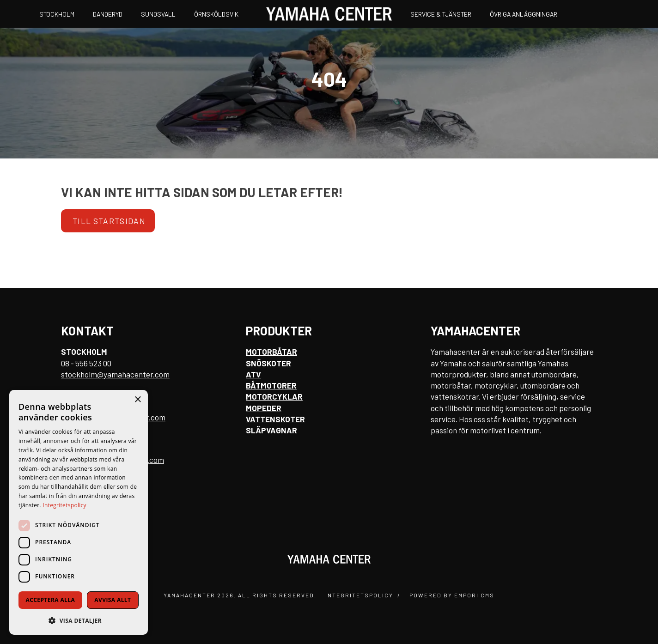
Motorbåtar (271, 352)
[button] (79, 620)
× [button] (137, 400)
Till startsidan (109, 221)
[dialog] (79, 512)
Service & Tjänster (441, 14)
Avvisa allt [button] (113, 600)
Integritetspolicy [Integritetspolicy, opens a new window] (64, 505)
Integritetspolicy (360, 595)
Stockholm (57, 14)
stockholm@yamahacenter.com (115, 374)
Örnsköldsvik (216, 14)
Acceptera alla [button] (51, 600)
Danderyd (108, 14)
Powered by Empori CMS (452, 595)
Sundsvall (158, 14)
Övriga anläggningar (524, 14)
